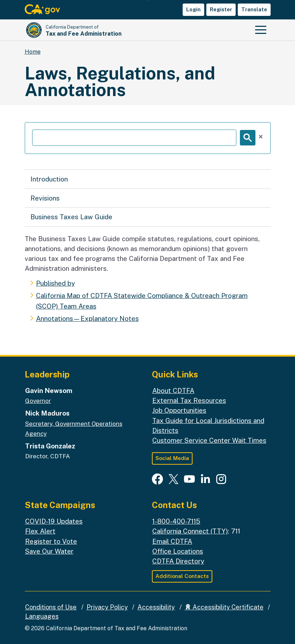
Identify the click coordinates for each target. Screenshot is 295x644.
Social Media (172, 458)
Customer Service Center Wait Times (209, 440)
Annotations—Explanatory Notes (87, 318)
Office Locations (178, 551)
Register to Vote (51, 541)
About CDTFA (173, 390)
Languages (42, 616)
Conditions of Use (51, 607)
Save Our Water (49, 551)
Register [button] (221, 9)
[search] (134, 138)
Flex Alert (40, 531)
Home (33, 52)
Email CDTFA (172, 541)
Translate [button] (254, 9)
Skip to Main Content (147, 0)
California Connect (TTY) (190, 531)
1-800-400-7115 (176, 521)
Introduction (49, 179)
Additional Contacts (182, 576)
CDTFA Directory (178, 561)
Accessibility (156, 607)
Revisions (45, 198)
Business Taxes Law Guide (71, 217)
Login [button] (193, 9)
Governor (38, 401)
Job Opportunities (179, 410)
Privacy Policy (107, 607)
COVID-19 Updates (54, 521)
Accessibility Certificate (224, 607)
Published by (55, 283)
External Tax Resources (189, 400)
